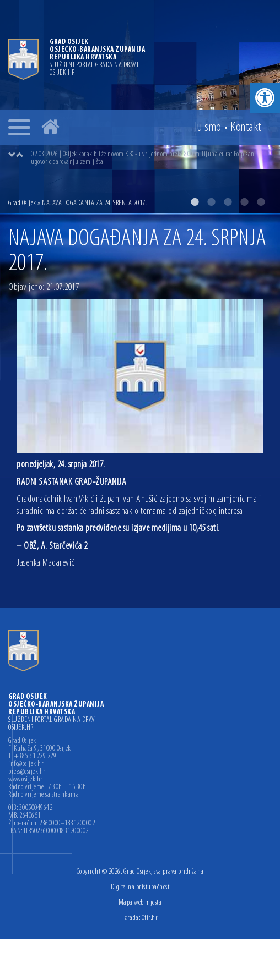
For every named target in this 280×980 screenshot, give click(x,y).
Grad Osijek (22, 203)
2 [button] (211, 202)
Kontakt (246, 128)
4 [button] (244, 202)
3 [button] (228, 202)
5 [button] (261, 202)
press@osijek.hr (27, 772)
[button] (265, 98)
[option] (140, 106)
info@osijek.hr (26, 764)
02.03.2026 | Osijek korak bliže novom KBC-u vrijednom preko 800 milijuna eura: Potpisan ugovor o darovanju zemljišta (143, 158)
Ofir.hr (150, 918)
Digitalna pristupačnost (140, 887)
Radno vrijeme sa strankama (44, 795)
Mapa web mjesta (140, 903)
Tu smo (208, 128)
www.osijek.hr (26, 780)
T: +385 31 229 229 (32, 757)
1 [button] (195, 202)
